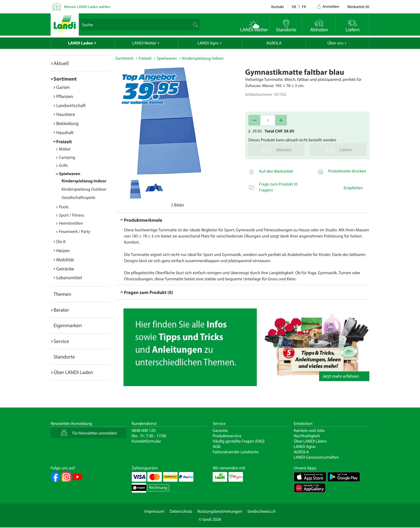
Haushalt (65, 132)
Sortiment (65, 79)
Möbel (65, 149)
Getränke (65, 269)
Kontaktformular (147, 441)
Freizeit (64, 142)
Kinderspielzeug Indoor (84, 181)
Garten (63, 87)
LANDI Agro (208, 43)
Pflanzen (65, 96)
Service (61, 341)
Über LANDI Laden (73, 372)
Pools (64, 207)
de (294, 7)
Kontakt (278, 7)
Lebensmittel (69, 278)
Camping (67, 157)
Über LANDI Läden (310, 441)
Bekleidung (67, 123)
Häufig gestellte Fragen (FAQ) (239, 441)
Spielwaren (70, 174)
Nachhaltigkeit (307, 436)
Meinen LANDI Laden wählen (87, 7)
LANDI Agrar (305, 447)
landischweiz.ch (262, 511)
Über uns (335, 43)
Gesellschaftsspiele (78, 198)
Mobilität (65, 260)
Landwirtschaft (71, 105)
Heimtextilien (71, 223)
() (358, 7)
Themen (62, 294)
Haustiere (66, 114)
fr (304, 7)
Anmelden (331, 6)
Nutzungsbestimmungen (220, 511)
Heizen (63, 250)
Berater (61, 310)
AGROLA (274, 43)
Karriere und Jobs (309, 431)
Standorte (64, 357)
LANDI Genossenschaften (316, 457)
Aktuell (61, 63)
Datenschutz (181, 511)
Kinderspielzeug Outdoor (84, 189)
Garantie (220, 431)
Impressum (154, 511)
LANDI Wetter (144, 43)
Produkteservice (227, 436)
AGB (217, 447)
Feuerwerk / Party (75, 232)
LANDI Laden (80, 43)
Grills (63, 165)
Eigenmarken (68, 325)
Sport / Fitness (72, 215)
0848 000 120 (144, 431)
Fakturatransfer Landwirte (236, 452)
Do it (61, 241)
